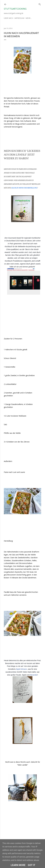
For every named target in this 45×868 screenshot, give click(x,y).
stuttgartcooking (15, 9)
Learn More (18, 865)
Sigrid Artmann (21, 669)
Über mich (8, 18)
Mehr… (29, 18)
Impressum (19, 18)
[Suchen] (40, 4)
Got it (32, 865)
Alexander (34, 675)
